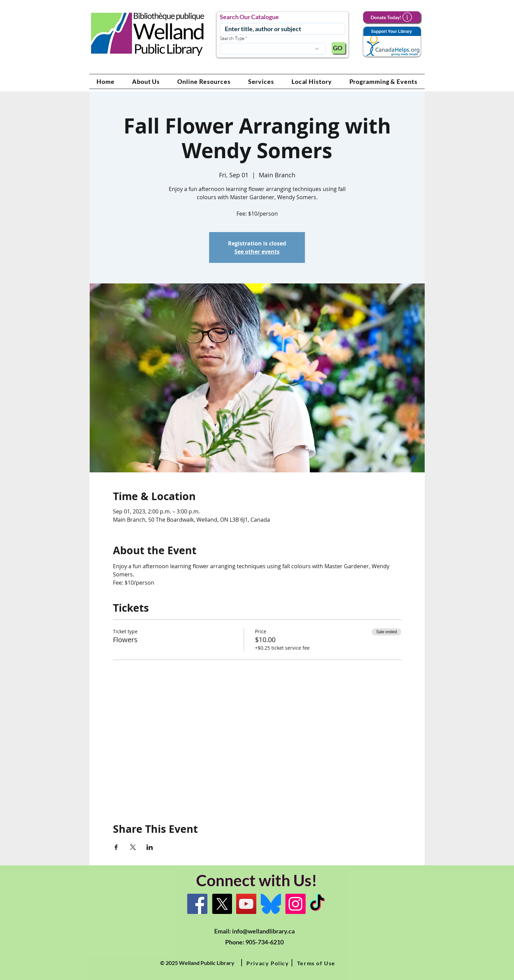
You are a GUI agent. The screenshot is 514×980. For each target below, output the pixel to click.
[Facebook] (197, 904)
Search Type (232, 38)
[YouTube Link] (246, 904)
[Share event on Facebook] (116, 847)
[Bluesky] (271, 904)
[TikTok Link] (317, 904)
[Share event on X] (133, 847)
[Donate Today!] (392, 17)
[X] (222, 904)
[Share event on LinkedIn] (150, 847)
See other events (257, 252)
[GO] (338, 48)
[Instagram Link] (295, 904)
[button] (146, 81)
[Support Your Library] (392, 42)
